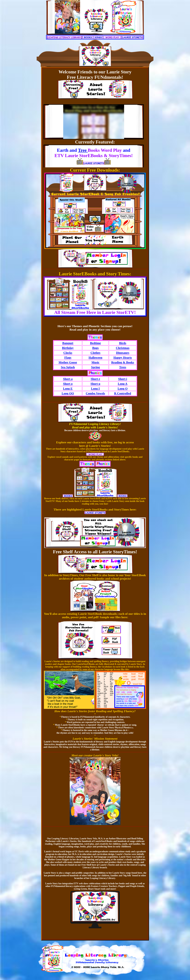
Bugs (96, 348)
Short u (95, 384)
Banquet (68, 343)
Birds (123, 343)
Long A (123, 384)
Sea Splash (68, 367)
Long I (95, 388)
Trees (123, 367)
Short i (123, 379)
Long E (68, 388)
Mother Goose (68, 362)
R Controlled (123, 393)
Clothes (95, 353)
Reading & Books (123, 362)
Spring (95, 367)
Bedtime (95, 343)
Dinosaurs (123, 353)
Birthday (68, 348)
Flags (68, 357)
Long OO (68, 393)
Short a (68, 379)
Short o (68, 384)
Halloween (95, 357)
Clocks (68, 353)
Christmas (123, 348)
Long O (123, 388)
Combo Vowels (95, 393)
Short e (95, 379)
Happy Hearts (123, 357)
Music (96, 362)
